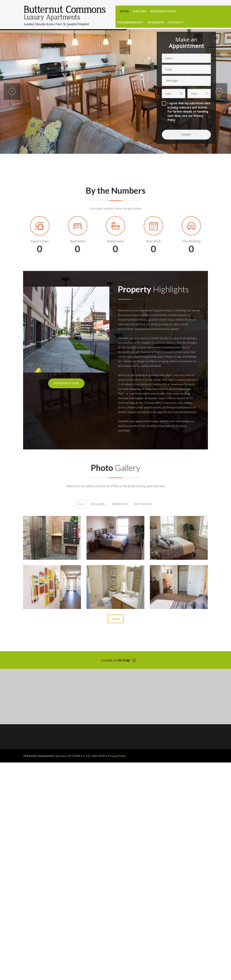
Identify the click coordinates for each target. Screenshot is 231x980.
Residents (156, 22)
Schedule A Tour (66, 383)
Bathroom (143, 502)
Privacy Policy (117, 756)
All (81, 502)
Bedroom (120, 502)
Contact (175, 22)
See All (116, 619)
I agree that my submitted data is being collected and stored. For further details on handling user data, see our (189, 111)
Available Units (163, 11)
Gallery (140, 11)
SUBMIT (186, 135)
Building (98, 502)
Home (125, 11)
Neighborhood (130, 22)
